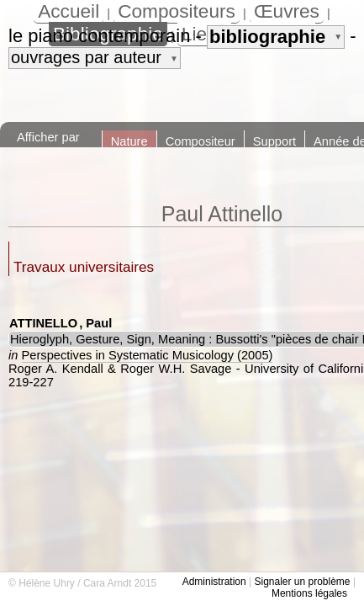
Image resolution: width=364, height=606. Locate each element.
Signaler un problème (302, 582)
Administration (214, 582)
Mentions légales (309, 593)
